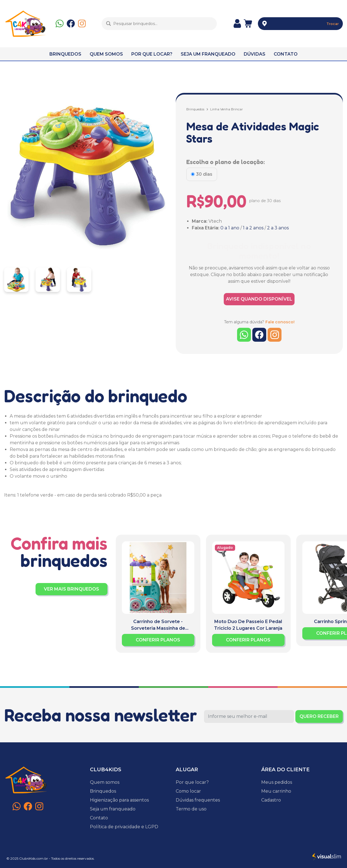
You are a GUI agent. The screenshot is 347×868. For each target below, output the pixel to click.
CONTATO (286, 54)
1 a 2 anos (253, 228)
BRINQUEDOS (65, 54)
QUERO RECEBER (319, 716)
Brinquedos (195, 109)
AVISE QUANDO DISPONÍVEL (259, 299)
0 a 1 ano (230, 228)
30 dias (204, 174)
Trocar (333, 24)
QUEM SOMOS (106, 54)
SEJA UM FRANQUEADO (208, 54)
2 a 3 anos (278, 228)
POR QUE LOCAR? (152, 54)
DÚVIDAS (255, 54)
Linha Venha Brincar (227, 109)
